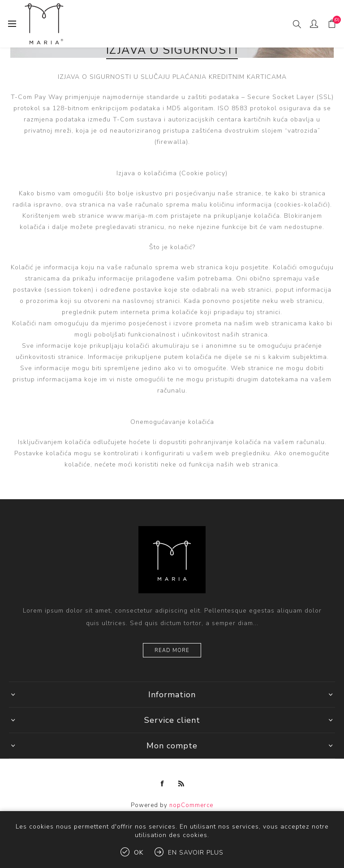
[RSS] (181, 784)
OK (139, 853)
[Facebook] (163, 784)
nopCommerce (191, 805)
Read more (172, 650)
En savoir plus (196, 853)
